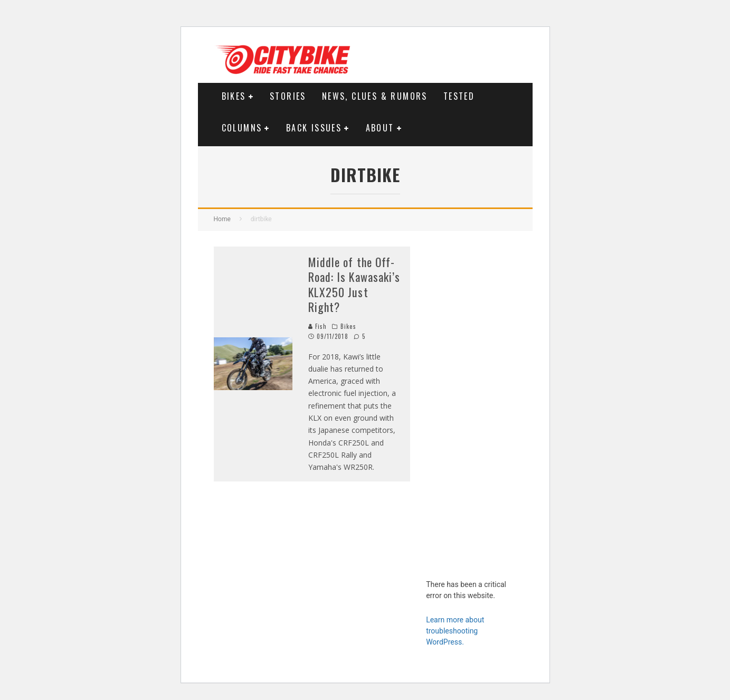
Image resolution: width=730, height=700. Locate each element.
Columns (242, 128)
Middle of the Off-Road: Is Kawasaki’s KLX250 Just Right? (354, 285)
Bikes (234, 96)
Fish (318, 326)
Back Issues (314, 128)
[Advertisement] (471, 405)
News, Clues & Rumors (375, 96)
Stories (288, 96)
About (380, 128)
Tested (459, 96)
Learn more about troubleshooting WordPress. (455, 631)
